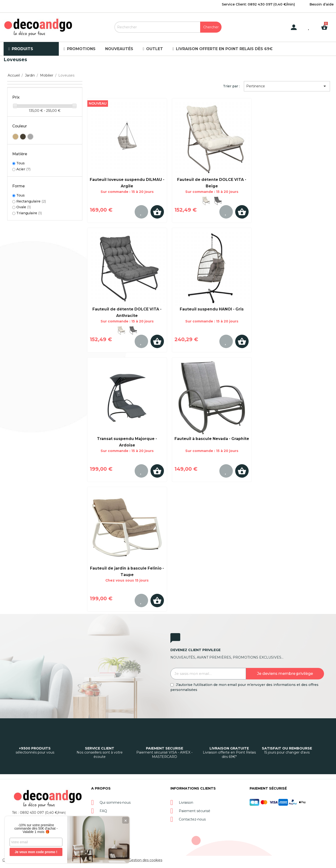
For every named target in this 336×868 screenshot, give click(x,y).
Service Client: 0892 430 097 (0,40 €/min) (258, 4)
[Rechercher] (168, 27)
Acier (23, 169)
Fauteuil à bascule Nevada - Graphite (212, 439)
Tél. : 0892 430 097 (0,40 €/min (38, 813)
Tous (21, 163)
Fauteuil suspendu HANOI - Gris (212, 309)
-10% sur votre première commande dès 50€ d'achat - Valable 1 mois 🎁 (36, 828)
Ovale (24, 207)
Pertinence (287, 86)
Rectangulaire (31, 201)
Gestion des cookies (145, 860)
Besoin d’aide (322, 4)
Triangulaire (29, 213)
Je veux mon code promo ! (36, 852)
